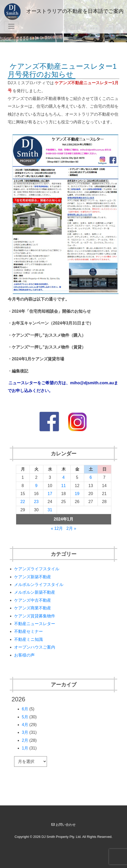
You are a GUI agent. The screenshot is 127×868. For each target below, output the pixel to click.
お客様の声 (24, 655)
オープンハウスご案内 (35, 647)
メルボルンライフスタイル (39, 585)
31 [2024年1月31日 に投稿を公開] (50, 510)
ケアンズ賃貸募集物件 (35, 616)
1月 (25, 748)
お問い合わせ (63, 825)
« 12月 (57, 528)
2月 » (71, 528)
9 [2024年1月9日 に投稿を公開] (36, 486)
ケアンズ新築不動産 (33, 577)
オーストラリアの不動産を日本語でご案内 (64, 12)
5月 (25, 717)
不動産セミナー (28, 631)
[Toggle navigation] (11, 26)
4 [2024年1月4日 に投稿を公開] (63, 477)
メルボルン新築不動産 (35, 592)
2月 (25, 740)
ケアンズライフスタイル (37, 569)
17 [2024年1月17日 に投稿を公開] (50, 494)
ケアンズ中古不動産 (33, 600)
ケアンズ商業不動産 (33, 608)
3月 (25, 732)
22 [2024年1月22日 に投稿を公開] (23, 502)
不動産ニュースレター (35, 624)
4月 (25, 725)
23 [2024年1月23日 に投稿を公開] (36, 502)
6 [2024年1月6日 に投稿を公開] (91, 477)
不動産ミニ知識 (28, 639)
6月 (25, 709)
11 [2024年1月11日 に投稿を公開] (64, 486)
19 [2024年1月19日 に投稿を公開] (77, 494)
